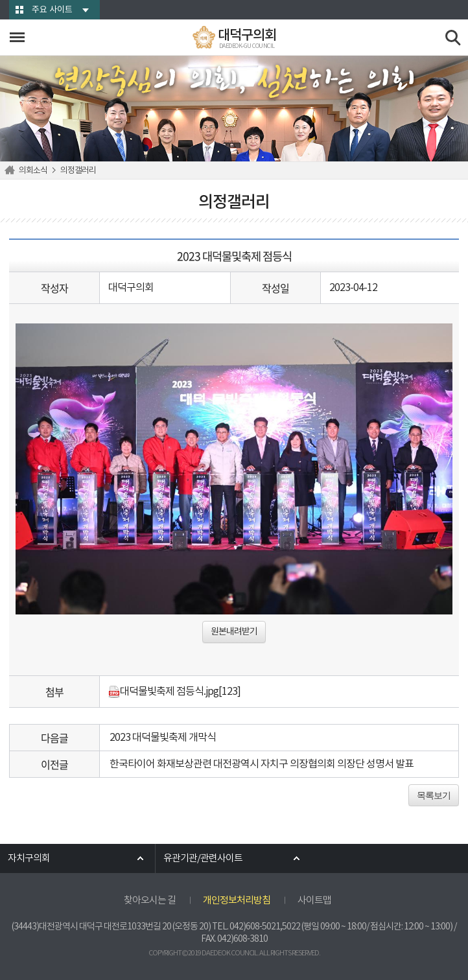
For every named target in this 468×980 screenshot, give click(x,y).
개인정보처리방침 (237, 901)
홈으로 (12, 170)
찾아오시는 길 (150, 901)
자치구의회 (29, 858)
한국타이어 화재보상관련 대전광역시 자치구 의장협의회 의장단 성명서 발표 (262, 764)
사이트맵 (314, 901)
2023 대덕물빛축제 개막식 (163, 738)
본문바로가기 (0, 0)
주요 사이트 (52, 10)
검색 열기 (453, 38)
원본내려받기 (234, 632)
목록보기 (434, 795)
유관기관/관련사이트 (203, 858)
